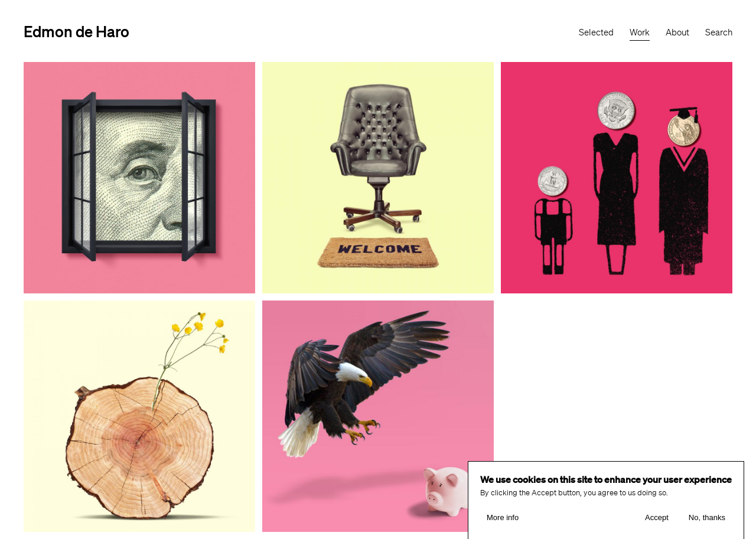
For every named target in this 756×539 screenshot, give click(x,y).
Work (640, 32)
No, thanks (707, 522)
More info (503, 522)
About (677, 32)
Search (719, 32)
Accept (657, 522)
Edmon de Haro (76, 31)
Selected (596, 32)
